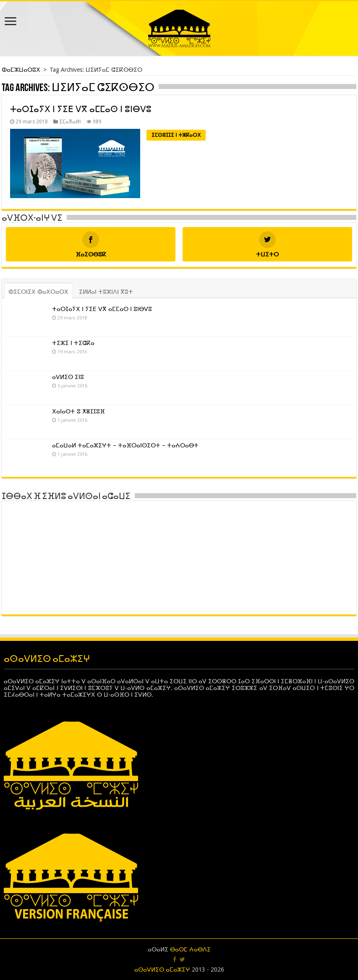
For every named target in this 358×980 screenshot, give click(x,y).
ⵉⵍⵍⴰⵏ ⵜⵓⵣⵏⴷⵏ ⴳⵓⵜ (106, 292)
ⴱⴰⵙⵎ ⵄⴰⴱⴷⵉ (190, 949)
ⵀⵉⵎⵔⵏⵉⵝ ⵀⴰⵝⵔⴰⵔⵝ (38, 292)
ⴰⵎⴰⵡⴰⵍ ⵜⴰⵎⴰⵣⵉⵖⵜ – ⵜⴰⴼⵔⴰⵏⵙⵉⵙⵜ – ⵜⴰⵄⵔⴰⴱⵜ (125, 445)
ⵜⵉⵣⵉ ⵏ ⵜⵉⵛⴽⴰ (73, 343)
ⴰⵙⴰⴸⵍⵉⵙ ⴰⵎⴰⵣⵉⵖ (162, 970)
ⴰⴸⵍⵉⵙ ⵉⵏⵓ (68, 377)
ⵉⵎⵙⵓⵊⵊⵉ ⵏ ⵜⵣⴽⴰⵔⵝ (176, 135)
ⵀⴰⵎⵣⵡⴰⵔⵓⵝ (22, 70)
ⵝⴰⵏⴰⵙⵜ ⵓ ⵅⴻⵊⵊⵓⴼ (78, 411)
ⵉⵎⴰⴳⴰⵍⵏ (70, 122)
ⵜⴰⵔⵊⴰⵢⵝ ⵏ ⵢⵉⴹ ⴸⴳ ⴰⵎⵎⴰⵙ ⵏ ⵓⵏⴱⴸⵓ (81, 109)
